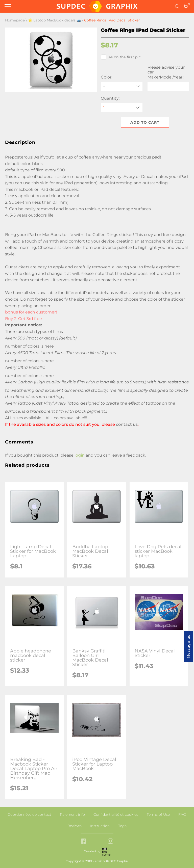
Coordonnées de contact (30, 814)
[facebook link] (83, 842)
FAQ (182, 814)
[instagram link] (111, 842)
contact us (127, 424)
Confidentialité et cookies (116, 814)
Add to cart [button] (145, 122)
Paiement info (72, 814)
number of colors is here (29, 346)
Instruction (100, 826)
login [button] (80, 455)
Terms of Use (158, 814)
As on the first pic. (121, 57)
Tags (122, 826)
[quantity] (122, 108)
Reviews (75, 826)
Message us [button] (188, 647)
